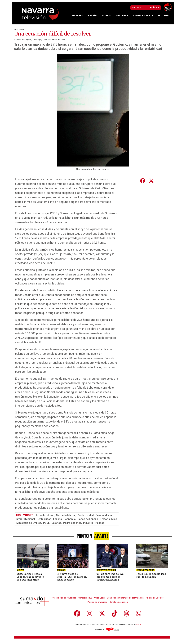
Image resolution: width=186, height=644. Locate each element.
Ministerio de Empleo (29, 523)
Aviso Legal (99, 598)
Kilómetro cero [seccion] (146, 570)
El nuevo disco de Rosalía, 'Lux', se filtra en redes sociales (72, 577)
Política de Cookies (155, 598)
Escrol (139, 624)
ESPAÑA (93, 16)
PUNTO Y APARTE (143, 16)
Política (100, 523)
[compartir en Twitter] (151, 181)
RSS (90, 598)
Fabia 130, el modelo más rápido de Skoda (151, 575)
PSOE (46, 523)
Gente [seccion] (20, 570)
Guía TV (155, 8)
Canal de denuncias (119, 602)
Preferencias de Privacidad (64, 598)
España (58, 519)
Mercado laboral (66, 515)
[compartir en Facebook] (143, 181)
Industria (88, 523)
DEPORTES (122, 16)
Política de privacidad (97, 602)
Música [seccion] (61, 570)
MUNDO (107, 16)
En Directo (139, 8)
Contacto (83, 598)
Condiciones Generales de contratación (125, 598)
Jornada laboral (45, 515)
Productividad (86, 515)
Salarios (56, 523)
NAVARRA (78, 16)
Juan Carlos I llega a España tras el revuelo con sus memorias (30, 577)
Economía (19, 29)
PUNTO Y (93, 536)
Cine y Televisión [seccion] (106, 570)
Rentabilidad (44, 519)
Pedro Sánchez (72, 523)
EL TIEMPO (164, 16)
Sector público (108, 519)
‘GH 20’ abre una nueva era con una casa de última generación (110, 577)
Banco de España (88, 519)
